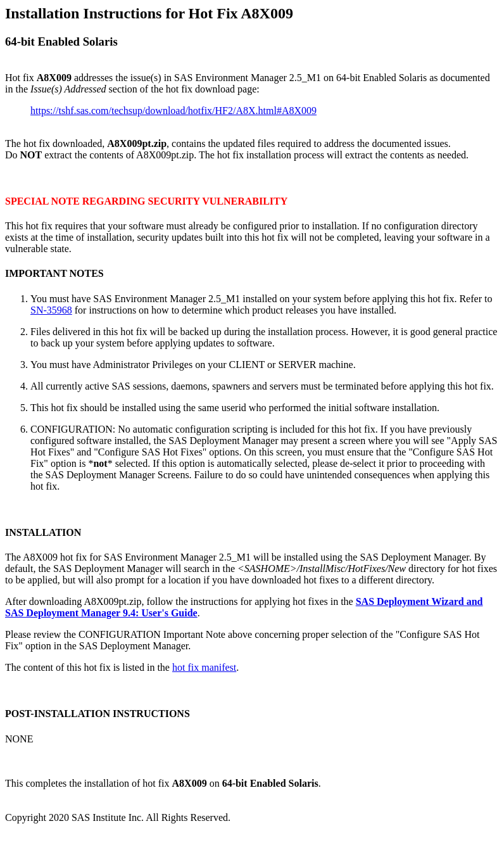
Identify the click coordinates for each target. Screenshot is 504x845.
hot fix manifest (204, 667)
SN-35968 (51, 310)
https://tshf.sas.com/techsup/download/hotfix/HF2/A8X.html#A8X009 (173, 111)
